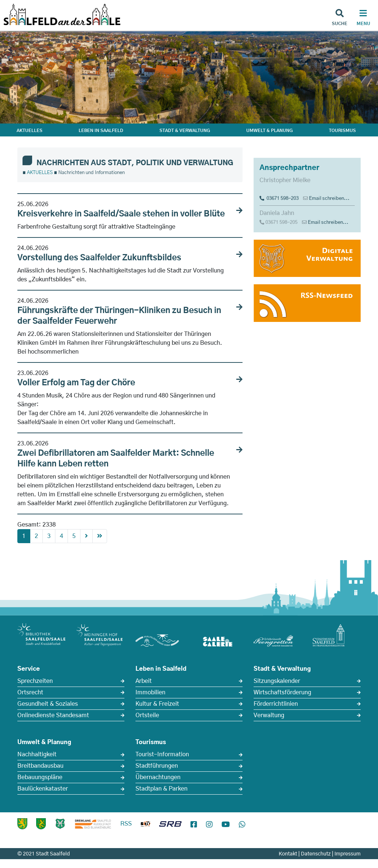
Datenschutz (316, 854)
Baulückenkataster (43, 789)
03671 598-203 (279, 199)
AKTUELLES (30, 131)
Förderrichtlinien (276, 704)
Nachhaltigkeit (37, 754)
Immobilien (150, 692)
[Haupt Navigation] (363, 18)
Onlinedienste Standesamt (53, 715)
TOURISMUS (342, 131)
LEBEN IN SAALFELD (101, 131)
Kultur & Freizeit (157, 704)
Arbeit (144, 681)
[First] (100, 536)
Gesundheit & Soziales (48, 704)
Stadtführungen (157, 766)
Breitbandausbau (40, 766)
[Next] (86, 536)
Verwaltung (269, 715)
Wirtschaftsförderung (282, 692)
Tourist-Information (162, 754)
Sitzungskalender (277, 681)
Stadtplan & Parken (161, 789)
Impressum (348, 854)
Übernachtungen (158, 777)
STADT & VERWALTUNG (185, 131)
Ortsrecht (30, 692)
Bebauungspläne (40, 777)
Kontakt (288, 854)
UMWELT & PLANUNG (269, 131)
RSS (126, 824)
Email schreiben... (329, 199)
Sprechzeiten (35, 681)
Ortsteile (147, 715)
